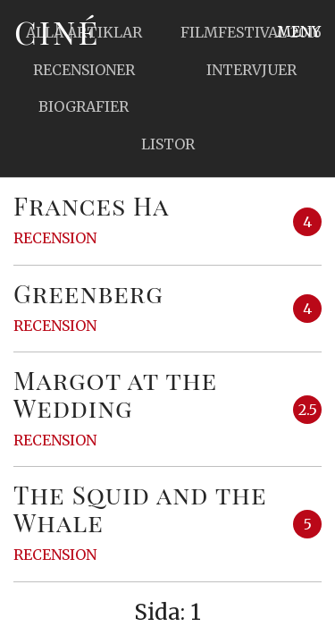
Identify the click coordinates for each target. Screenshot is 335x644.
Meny (299, 31)
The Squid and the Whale (140, 508)
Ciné (57, 31)
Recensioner (84, 70)
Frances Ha (92, 205)
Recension (55, 238)
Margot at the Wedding (115, 394)
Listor (168, 144)
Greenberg (88, 293)
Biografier (84, 106)
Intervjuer (251, 70)
